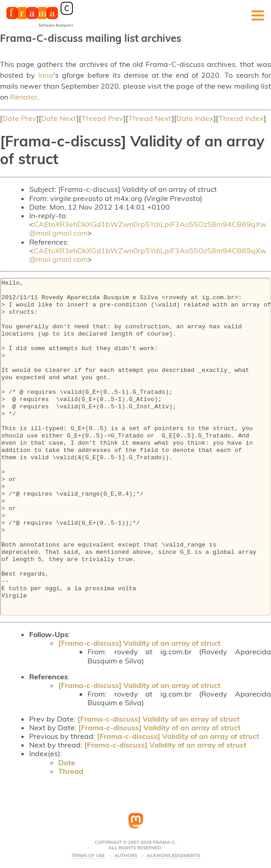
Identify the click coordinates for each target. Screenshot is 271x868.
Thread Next (150, 118)
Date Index (195, 118)
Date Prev (19, 118)
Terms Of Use (88, 856)
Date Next (59, 118)
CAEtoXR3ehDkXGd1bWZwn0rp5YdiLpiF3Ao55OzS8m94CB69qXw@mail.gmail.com (148, 228)
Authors (126, 856)
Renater (24, 97)
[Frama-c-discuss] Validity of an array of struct (139, 643)
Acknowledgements (173, 856)
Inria (46, 75)
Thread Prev (102, 118)
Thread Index (241, 118)
